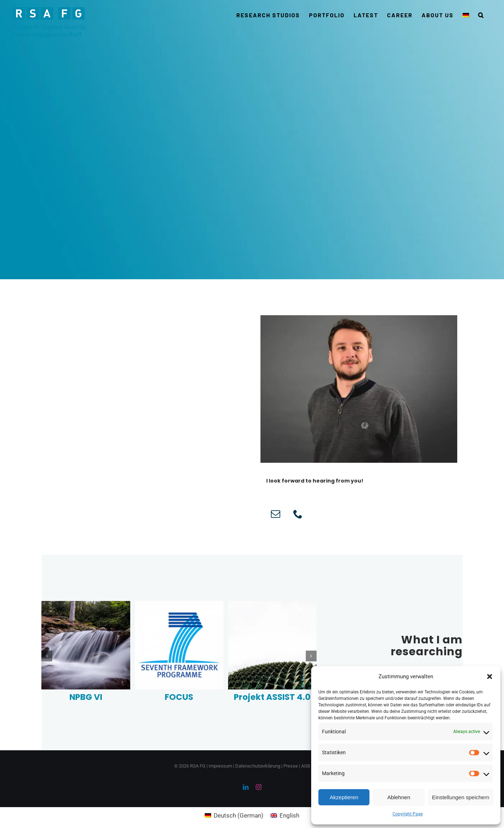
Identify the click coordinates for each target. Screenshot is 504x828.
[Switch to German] (466, 15)
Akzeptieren (344, 797)
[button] (490, 677)
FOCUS (179, 697)
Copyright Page (408, 814)
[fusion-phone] (298, 514)
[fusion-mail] (276, 514)
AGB (306, 766)
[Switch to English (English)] (285, 816)
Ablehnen (399, 797)
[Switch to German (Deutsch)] (234, 816)
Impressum (220, 766)
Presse (291, 766)
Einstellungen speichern (461, 797)
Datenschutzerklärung (258, 766)
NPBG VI (86, 697)
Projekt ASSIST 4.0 (272, 697)
